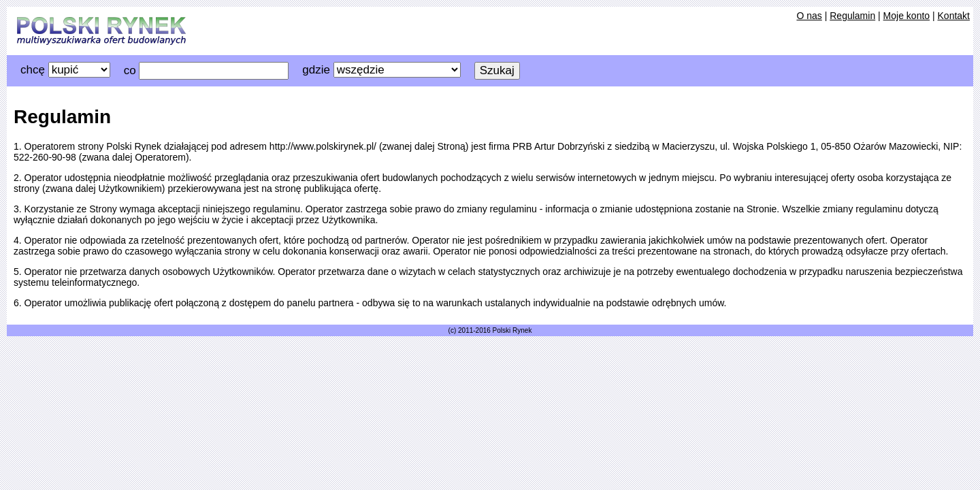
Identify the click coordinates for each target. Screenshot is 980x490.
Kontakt (954, 16)
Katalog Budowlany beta (101, 31)
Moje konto (906, 16)
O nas (809, 16)
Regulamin (852, 16)
